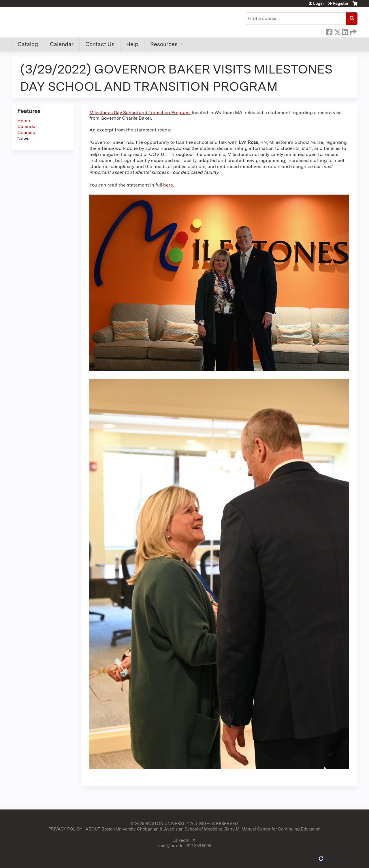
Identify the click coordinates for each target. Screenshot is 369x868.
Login (318, 3)
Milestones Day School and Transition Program (140, 113)
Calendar (62, 44)
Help (132, 44)
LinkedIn (345, 31)
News (23, 139)
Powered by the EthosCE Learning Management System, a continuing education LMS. (337, 859)
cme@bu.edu (171, 846)
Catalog (28, 44)
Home (24, 121)
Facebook (329, 31)
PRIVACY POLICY (65, 829)
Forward (353, 31)
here (168, 185)
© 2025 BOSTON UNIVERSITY (160, 823)
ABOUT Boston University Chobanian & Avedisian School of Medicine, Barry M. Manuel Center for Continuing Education (203, 829)
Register (340, 3)
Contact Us (100, 44)
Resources (164, 44)
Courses (26, 132)
